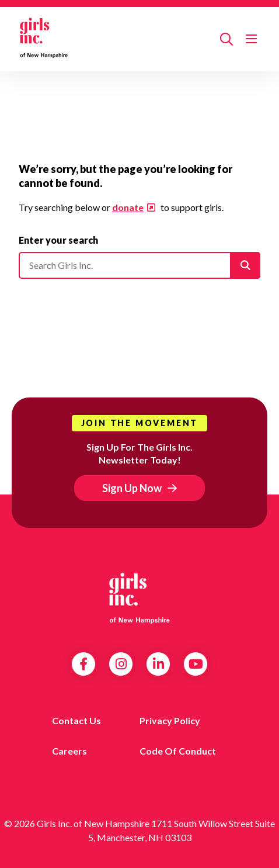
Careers (69, 751)
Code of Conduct (178, 751)
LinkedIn (158, 664)
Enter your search (58, 240)
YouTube (196, 664)
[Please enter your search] (139, 265)
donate (128, 207)
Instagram (121, 664)
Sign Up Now (132, 488)
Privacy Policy (170, 720)
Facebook (83, 664)
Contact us (76, 720)
